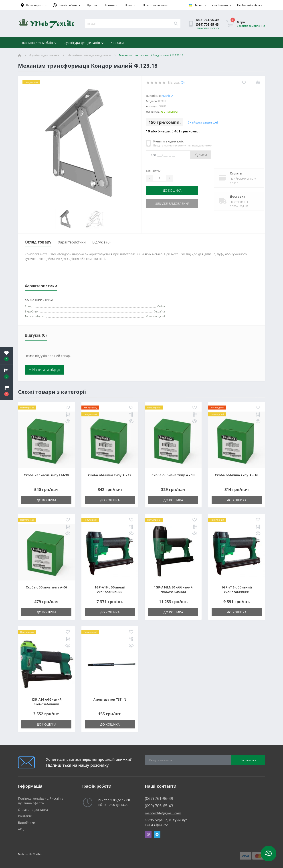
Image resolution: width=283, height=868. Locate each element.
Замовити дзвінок (208, 28)
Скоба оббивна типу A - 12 (110, 475)
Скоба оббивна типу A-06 (46, 587)
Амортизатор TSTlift (110, 699)
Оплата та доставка (156, 5)
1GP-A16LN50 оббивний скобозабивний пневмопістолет (173, 592)
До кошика (173, 190)
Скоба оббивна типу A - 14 (173, 475)
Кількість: (153, 171)
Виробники (27, 822)
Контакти (111, 5)
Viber (148, 834)
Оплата (232, 173)
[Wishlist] (244, 82)
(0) (183, 82)
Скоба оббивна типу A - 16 (237, 475)
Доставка (234, 196)
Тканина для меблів (39, 43)
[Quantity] (159, 178)
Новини (130, 5)
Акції (22, 829)
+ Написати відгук (44, 370)
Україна (167, 96)
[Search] (176, 24)
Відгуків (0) (101, 242)
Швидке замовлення (173, 204)
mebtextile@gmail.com (163, 813)
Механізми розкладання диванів (89, 55)
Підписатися (248, 760)
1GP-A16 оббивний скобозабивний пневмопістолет (110, 592)
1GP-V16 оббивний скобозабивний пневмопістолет (237, 592)
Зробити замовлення (251, 26)
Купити (201, 155)
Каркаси (117, 43)
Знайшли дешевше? (203, 122)
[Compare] (258, 82)
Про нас (92, 5)
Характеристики (72, 242)
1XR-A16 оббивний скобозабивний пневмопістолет (46, 704)
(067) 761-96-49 (207, 20)
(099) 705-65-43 (207, 24)
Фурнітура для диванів (84, 43)
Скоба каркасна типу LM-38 (46, 475)
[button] (6, 391)
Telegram (157, 834)
